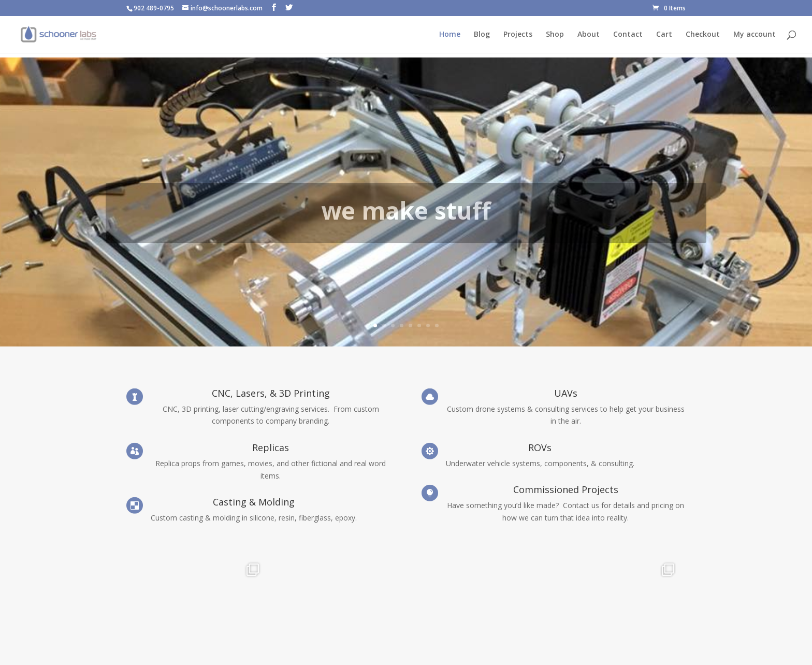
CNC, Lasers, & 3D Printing (271, 393)
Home (450, 35)
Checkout (703, 35)
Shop (555, 35)
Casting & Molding (254, 502)
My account (755, 35)
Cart (664, 35)
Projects (518, 35)
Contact (628, 35)
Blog (482, 35)
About (589, 35)
